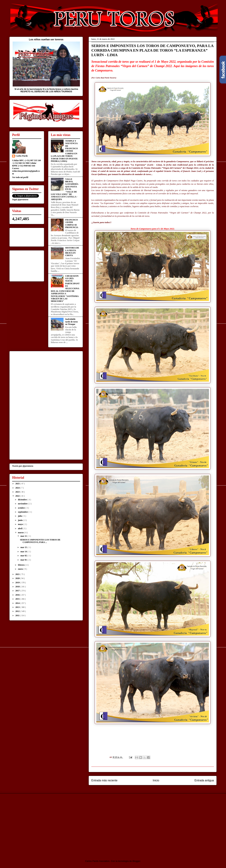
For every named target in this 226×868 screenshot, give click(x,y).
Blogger (136, 861)
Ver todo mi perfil (20, 177)
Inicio (156, 780)
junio (21, 520)
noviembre (23, 504)
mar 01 (24, 560)
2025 (18, 484)
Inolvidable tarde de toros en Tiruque (72, 322)
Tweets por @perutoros (23, 466)
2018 (18, 587)
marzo (21, 533)
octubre (22, 508)
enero (21, 569)
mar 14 (24, 552)
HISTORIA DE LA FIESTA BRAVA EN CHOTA (72, 252)
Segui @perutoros (20, 200)
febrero (22, 565)
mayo (21, 524)
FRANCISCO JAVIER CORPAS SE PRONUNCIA (72, 224)
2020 (18, 578)
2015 (18, 599)
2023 (18, 492)
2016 (18, 595)
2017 (18, 591)
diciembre (23, 500)
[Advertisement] (39, 823)
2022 (18, 496)
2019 (18, 583)
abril (20, 528)
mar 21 (24, 536)
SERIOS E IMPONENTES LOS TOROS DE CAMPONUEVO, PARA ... (40, 541)
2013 (18, 607)
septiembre (23, 512)
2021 (18, 574)
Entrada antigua (204, 780)
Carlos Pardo (22, 156)
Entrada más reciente (104, 780)
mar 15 (24, 547)
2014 (18, 603)
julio (20, 516)
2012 (18, 611)
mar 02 (24, 556)
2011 (18, 615)
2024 (18, 488)
